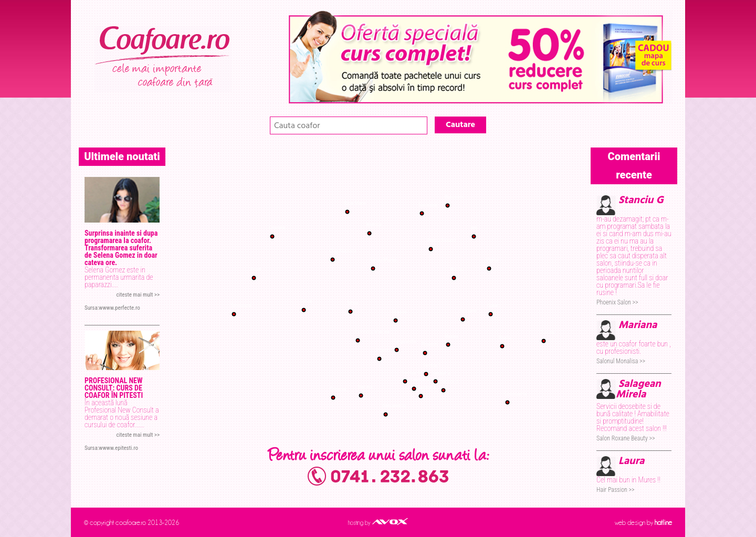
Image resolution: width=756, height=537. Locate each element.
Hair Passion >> (616, 490)
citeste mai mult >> (138, 295)
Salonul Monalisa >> (621, 361)
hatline (663, 522)
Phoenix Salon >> (617, 302)
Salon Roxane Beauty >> (626, 438)
